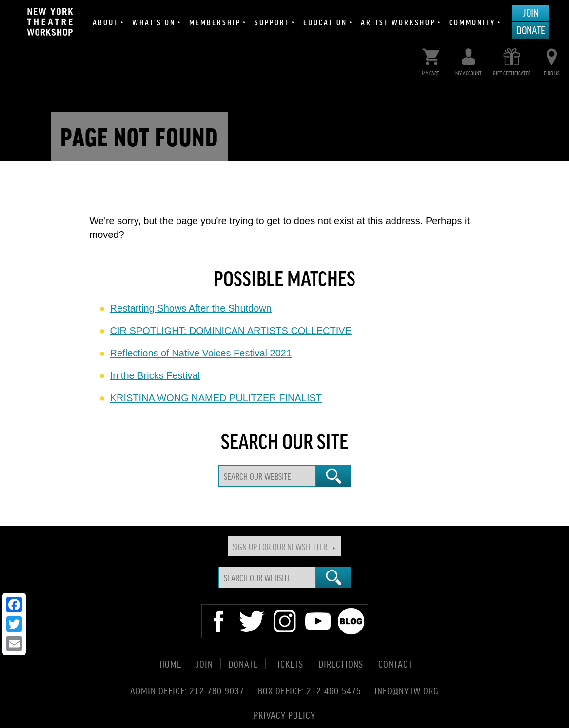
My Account (469, 60)
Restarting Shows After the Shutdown (191, 308)
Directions (341, 663)
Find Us (552, 60)
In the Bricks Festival (155, 375)
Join (531, 12)
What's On (154, 22)
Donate (531, 30)
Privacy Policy (284, 714)
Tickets (288, 663)
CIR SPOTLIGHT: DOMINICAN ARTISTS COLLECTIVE (231, 331)
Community (472, 22)
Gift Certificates (512, 60)
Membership (215, 22)
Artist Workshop (398, 22)
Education (325, 22)
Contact (395, 663)
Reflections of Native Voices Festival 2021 (201, 353)
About (106, 22)
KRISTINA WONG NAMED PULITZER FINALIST (216, 398)
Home (170, 663)
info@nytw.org (407, 690)
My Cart (431, 60)
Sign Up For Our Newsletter (280, 546)
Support (272, 22)
